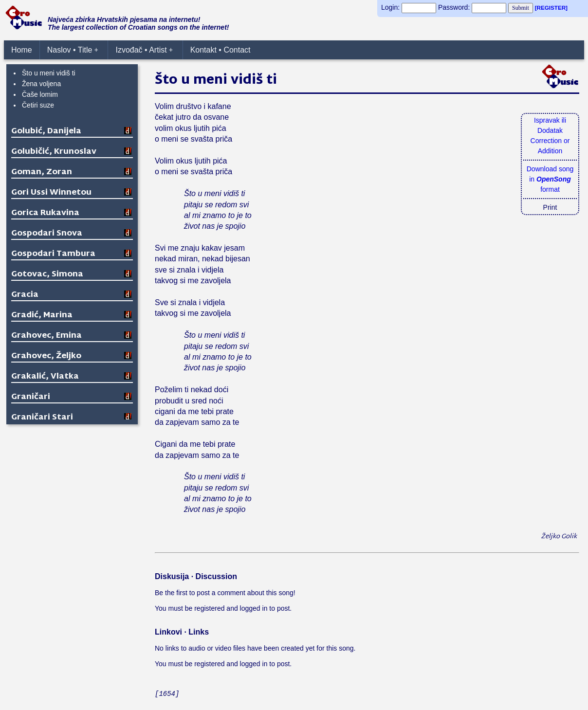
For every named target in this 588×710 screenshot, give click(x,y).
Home (22, 50)
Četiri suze (38, 105)
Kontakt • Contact (220, 50)
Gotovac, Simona (47, 275)
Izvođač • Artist (144, 50)
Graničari (31, 397)
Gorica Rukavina (45, 213)
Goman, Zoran (42, 173)
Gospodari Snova (47, 234)
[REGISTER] (551, 8)
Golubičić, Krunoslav (54, 152)
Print (550, 207)
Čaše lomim (40, 94)
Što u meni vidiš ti (49, 73)
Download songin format (550, 179)
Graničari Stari (42, 418)
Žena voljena (41, 84)
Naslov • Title (73, 50)
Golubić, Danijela (46, 132)
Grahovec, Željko (46, 356)
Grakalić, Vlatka (45, 377)
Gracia (25, 295)
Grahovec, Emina (46, 336)
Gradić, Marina (42, 316)
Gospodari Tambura (53, 254)
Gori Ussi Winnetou (51, 193)
